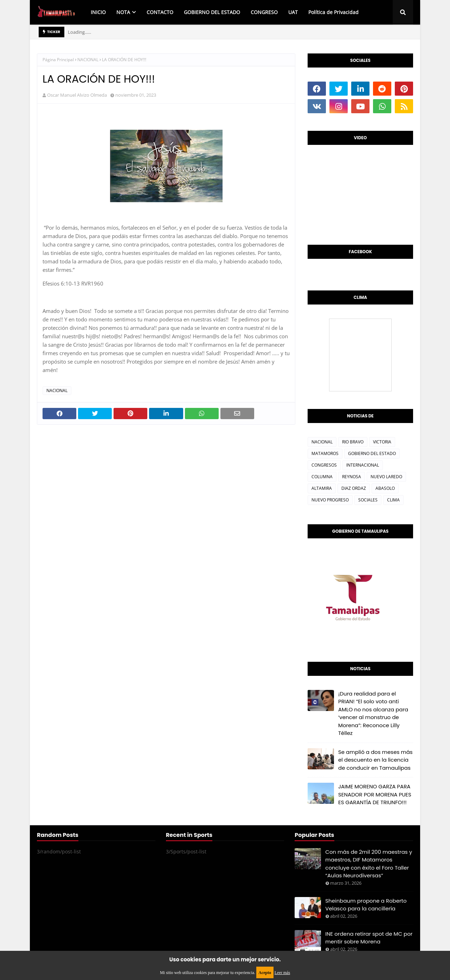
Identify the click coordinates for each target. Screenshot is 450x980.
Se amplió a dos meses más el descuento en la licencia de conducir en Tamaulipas (375, 760)
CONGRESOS (324, 465)
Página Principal (58, 60)
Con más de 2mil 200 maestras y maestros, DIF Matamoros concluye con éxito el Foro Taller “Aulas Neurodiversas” (369, 864)
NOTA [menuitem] (123, 12)
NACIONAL (88, 60)
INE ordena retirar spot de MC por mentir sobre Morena (369, 938)
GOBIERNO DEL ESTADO (372, 453)
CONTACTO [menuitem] (160, 12)
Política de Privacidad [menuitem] (333, 12)
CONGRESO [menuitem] (264, 12)
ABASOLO (385, 488)
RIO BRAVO (353, 442)
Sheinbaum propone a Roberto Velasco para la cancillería (366, 905)
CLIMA (393, 500)
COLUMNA (322, 477)
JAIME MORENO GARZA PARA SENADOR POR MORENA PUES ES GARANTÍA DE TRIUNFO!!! (375, 794)
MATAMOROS (325, 453)
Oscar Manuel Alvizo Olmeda (77, 95)
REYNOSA (352, 477)
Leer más (282, 973)
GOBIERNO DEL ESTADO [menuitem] (212, 12)
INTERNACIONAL (363, 465)
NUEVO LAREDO (386, 477)
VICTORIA (382, 442)
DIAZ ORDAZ (354, 488)
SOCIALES (368, 500)
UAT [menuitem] (293, 12)
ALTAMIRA (322, 488)
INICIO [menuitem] (98, 12)
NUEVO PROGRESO (330, 500)
